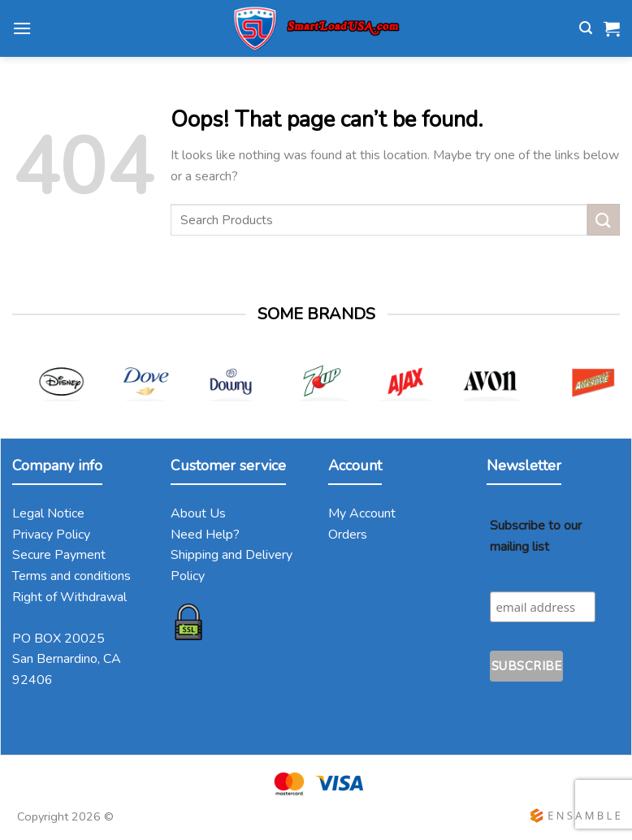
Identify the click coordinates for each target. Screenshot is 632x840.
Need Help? (205, 535)
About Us (198, 513)
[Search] (586, 28)
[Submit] (604, 220)
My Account (362, 513)
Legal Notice (48, 513)
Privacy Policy (51, 535)
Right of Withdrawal (69, 597)
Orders (348, 535)
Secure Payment (59, 555)
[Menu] (22, 28)
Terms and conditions (71, 576)
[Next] (604, 390)
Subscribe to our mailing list (536, 536)
